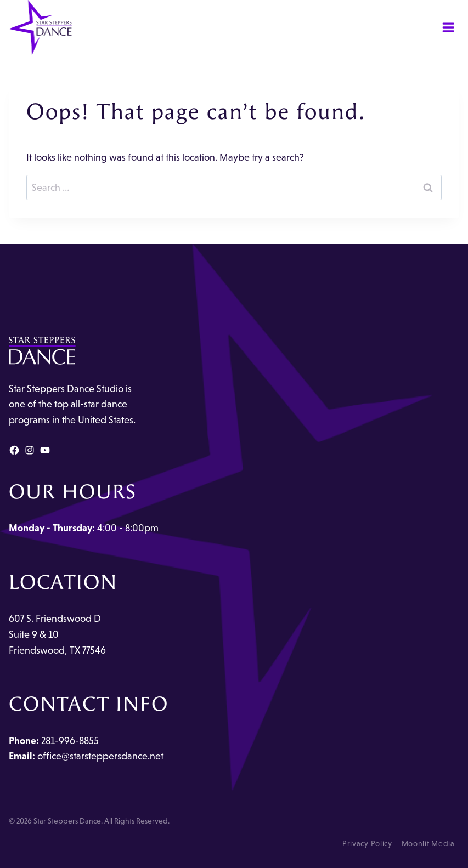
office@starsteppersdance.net (100, 756)
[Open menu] (448, 27)
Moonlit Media (428, 843)
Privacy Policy (367, 843)
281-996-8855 (70, 741)
